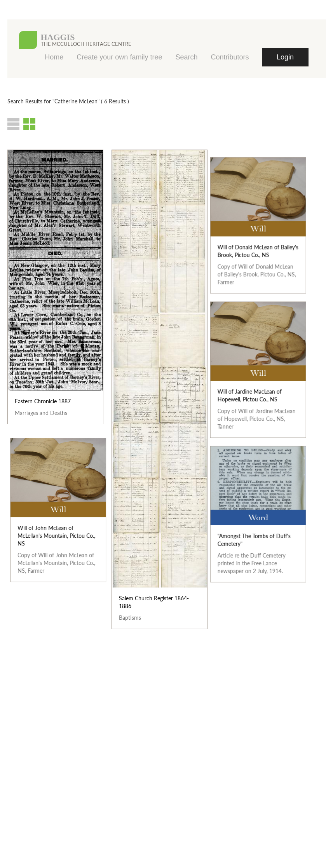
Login (285, 57)
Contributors (230, 57)
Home (54, 57)
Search (186, 57)
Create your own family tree (119, 57)
